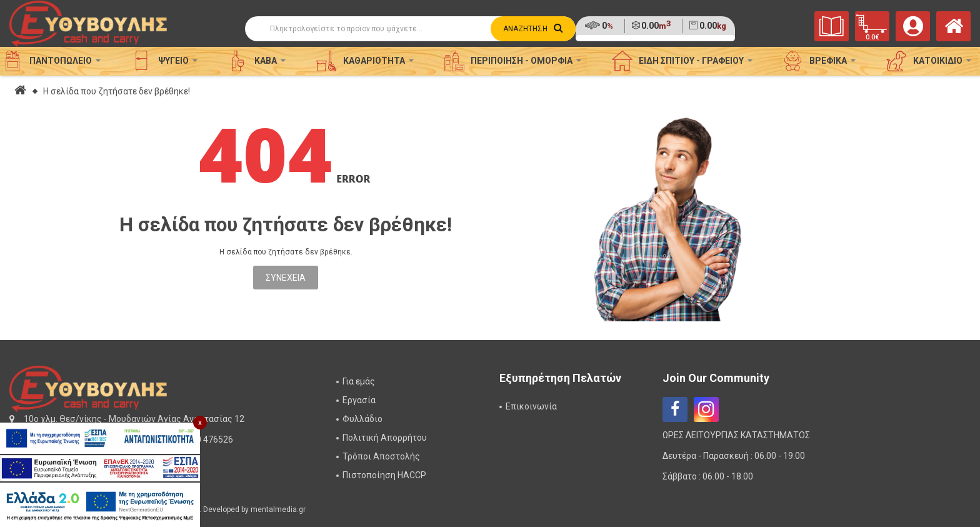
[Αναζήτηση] (410, 29)
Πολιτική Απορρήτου (385, 438)
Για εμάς (359, 381)
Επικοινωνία (531, 406)
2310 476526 (207, 439)
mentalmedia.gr (278, 509)
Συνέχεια (286, 278)
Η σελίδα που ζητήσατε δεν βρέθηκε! (117, 91)
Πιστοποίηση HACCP (384, 475)
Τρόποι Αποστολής (381, 456)
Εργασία (359, 400)
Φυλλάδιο (362, 419)
